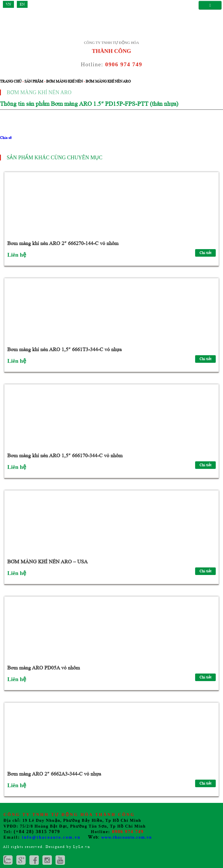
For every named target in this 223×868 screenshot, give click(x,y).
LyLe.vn (82, 847)
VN (8, 4)
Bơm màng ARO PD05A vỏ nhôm (44, 668)
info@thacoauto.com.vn (51, 837)
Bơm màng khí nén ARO (108, 81)
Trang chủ (11, 81)
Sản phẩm (34, 81)
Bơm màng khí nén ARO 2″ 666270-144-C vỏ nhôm (63, 243)
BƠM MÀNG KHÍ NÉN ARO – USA (47, 562)
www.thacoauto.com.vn (127, 837)
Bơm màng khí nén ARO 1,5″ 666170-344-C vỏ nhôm (65, 456)
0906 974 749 (124, 64)
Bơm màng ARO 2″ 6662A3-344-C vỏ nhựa (54, 774)
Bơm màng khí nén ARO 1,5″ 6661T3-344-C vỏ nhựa (64, 349)
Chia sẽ (6, 138)
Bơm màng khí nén (64, 81)
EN (22, 4)
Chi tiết (205, 253)
